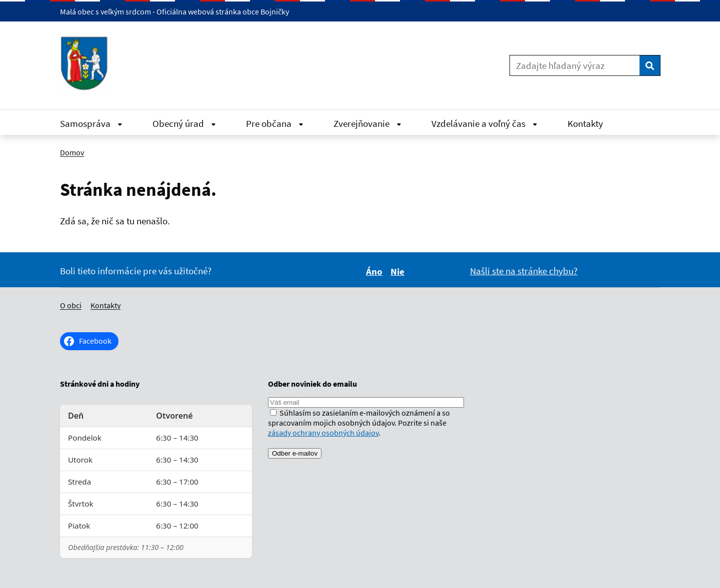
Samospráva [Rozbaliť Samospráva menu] (91, 123)
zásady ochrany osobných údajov (323, 433)
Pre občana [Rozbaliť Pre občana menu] (275, 123)
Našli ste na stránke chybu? (524, 271)
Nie (399, 271)
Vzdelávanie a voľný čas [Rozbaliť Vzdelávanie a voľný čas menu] (484, 123)
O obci (71, 305)
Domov (72, 152)
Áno (376, 271)
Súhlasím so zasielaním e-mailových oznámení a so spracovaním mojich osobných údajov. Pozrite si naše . (359, 423)
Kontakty (585, 123)
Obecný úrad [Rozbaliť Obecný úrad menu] (184, 123)
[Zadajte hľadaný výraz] (575, 65)
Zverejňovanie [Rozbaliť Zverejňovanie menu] (367, 123)
